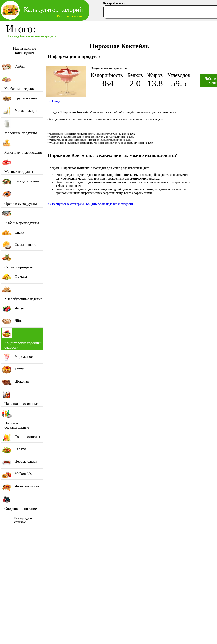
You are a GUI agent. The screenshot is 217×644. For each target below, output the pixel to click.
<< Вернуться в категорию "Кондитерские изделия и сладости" (91, 204)
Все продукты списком (24, 520)
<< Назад (54, 101)
